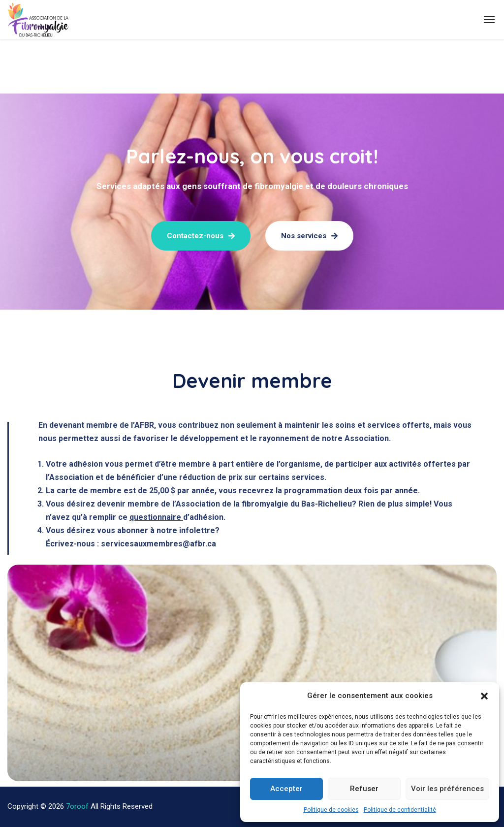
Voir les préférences (447, 789)
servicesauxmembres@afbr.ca (158, 544)
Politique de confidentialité (400, 810)
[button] (484, 696)
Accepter (286, 789)
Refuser (364, 789)
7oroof (77, 806)
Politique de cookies (331, 810)
